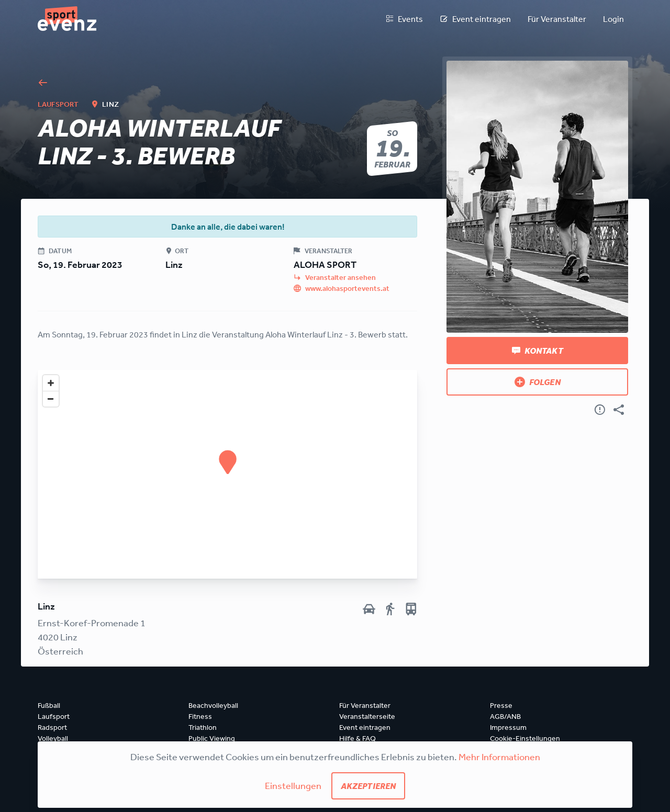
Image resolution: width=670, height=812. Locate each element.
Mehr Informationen (499, 757)
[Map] (227, 474)
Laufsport (54, 716)
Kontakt (538, 351)
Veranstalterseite (367, 716)
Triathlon (203, 727)
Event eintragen (475, 19)
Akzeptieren (368, 786)
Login (613, 19)
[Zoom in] (51, 383)
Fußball (49, 705)
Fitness (200, 716)
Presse (501, 705)
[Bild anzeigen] (537, 197)
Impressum (508, 727)
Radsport (52, 727)
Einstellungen (293, 785)
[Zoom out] (51, 399)
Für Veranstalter (557, 19)
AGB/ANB (505, 716)
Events (404, 19)
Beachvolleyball (213, 705)
